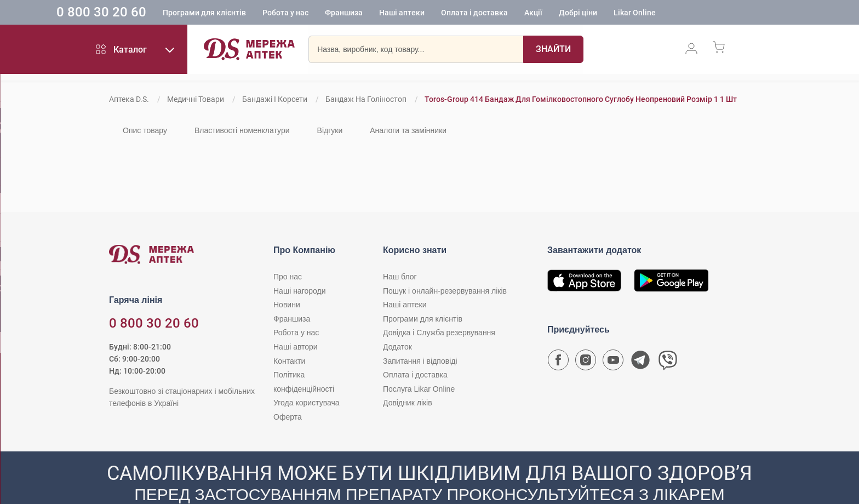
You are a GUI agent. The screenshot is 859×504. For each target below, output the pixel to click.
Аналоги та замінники (408, 130)
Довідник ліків (408, 403)
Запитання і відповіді (420, 361)
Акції (579, 14)
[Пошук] (553, 52)
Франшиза (390, 14)
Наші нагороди (299, 291)
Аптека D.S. (129, 99)
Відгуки (330, 130)
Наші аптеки (448, 14)
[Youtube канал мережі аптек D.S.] (613, 363)
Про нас (288, 277)
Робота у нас (331, 14)
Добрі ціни (624, 14)
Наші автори (296, 347)
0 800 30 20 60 (147, 13)
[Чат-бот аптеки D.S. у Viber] (668, 363)
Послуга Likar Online (419, 389)
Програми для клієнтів (250, 14)
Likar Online (681, 14)
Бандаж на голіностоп (366, 99)
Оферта (288, 417)
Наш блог (400, 277)
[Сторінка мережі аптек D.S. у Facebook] (558, 363)
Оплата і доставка (520, 14)
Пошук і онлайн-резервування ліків (445, 291)
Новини (287, 305)
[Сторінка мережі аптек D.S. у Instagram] (586, 363)
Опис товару (145, 130)
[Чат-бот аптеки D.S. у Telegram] (640, 363)
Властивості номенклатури (242, 130)
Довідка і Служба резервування (439, 333)
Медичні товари (196, 99)
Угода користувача (306, 403)
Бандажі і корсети (275, 99)
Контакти (289, 361)
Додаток (397, 347)
